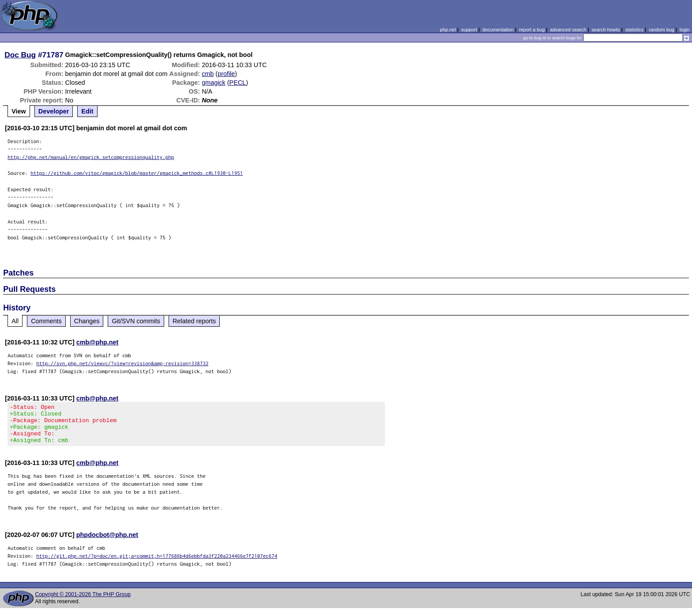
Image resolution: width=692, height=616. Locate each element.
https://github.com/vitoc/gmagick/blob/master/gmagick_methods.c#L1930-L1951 (137, 173)
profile (226, 74)
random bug (662, 30)
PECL (238, 83)
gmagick (214, 83)
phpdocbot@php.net (107, 543)
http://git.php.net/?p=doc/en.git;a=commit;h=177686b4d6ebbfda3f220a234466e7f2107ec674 (157, 564)
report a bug (532, 30)
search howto (605, 30)
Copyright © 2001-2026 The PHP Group (83, 602)
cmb (208, 74)
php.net (448, 30)
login (685, 30)
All (15, 321)
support (469, 30)
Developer (54, 111)
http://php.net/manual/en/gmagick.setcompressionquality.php (91, 157)
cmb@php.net (98, 342)
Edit (87, 111)
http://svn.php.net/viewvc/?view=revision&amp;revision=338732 (122, 363)
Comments (46, 321)
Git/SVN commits (136, 321)
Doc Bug (20, 55)
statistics (634, 30)
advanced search (568, 30)
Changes (87, 321)
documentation (498, 30)
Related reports (194, 321)
